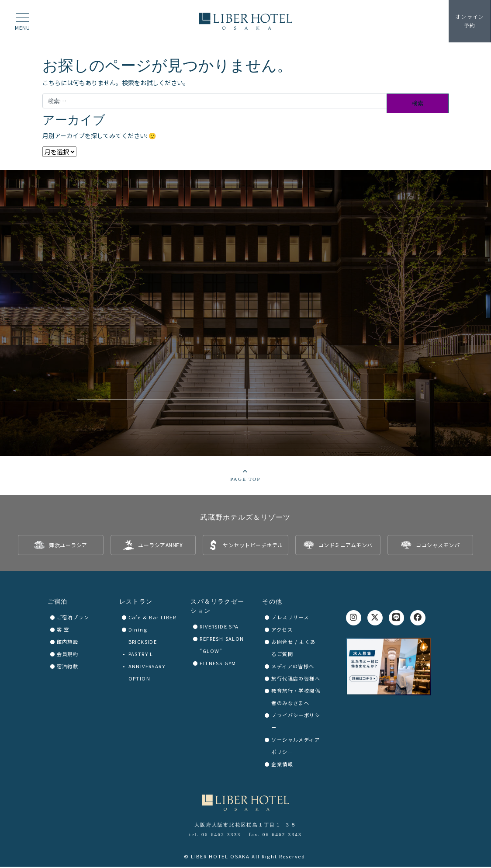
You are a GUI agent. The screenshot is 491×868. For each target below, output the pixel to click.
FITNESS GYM (218, 665)
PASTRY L (141, 656)
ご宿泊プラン (73, 619)
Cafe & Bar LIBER (152, 619)
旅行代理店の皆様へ (296, 680)
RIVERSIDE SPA (219, 628)
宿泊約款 (68, 668)
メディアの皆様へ (293, 668)
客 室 (63, 631)
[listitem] (61, 547)
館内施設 (68, 643)
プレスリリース (290, 619)
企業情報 (282, 766)
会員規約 (68, 656)
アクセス (282, 631)
